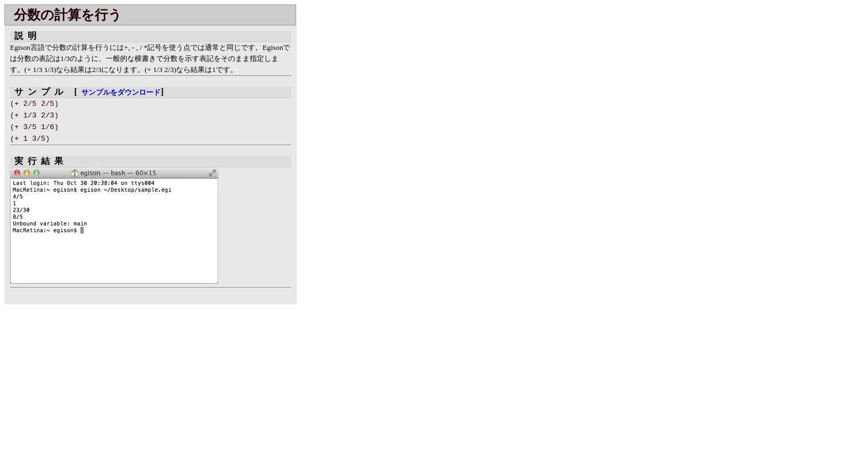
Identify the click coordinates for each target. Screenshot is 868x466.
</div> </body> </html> (343, 168)
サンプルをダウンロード (121, 93)
